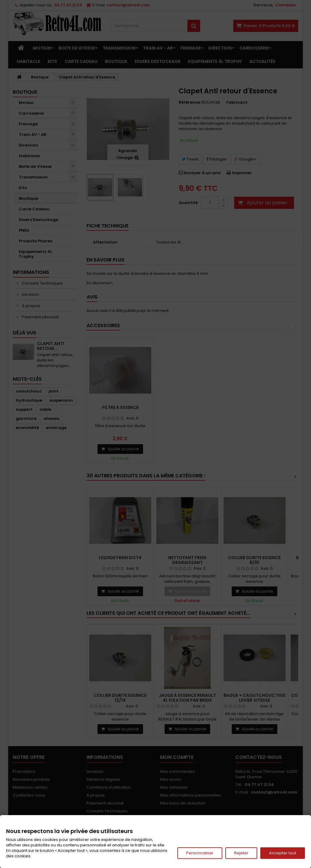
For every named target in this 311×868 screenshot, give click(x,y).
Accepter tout (283, 853)
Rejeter (241, 853)
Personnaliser (200, 853)
